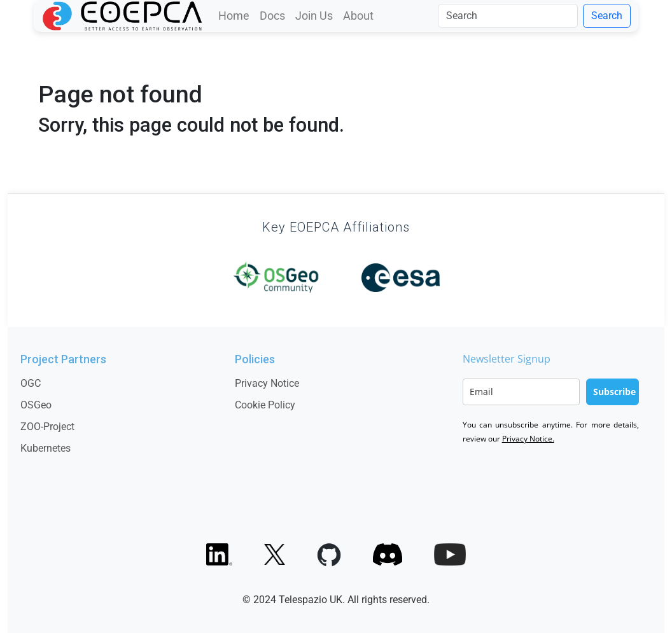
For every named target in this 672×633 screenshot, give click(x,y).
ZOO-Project (47, 427)
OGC (31, 383)
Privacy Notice (267, 383)
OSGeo (36, 405)
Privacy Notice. (528, 439)
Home (234, 16)
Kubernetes (45, 448)
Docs (272, 16)
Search (607, 16)
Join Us (314, 16)
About (358, 16)
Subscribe (614, 392)
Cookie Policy (265, 405)
